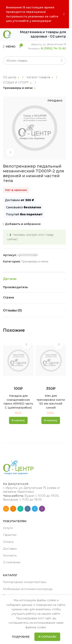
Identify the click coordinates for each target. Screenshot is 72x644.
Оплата (8, 542)
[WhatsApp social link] (20, 509)
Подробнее (21, 637)
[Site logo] (7, 34)
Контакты (10, 555)
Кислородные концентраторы (25, 582)
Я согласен (47, 637)
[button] (18, 420)
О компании (12, 562)
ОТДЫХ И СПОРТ (16, 82)
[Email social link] (6, 509)
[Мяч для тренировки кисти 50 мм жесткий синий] (51, 361)
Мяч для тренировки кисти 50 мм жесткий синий (51, 402)
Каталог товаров (39, 77)
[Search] (34, 61)
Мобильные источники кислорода (28, 589)
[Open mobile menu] (9, 47)
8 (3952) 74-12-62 (53, 48)
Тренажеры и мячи (18, 88)
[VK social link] (28, 509)
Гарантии (10, 535)
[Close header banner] (64, 14)
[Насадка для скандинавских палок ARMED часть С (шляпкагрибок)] (18, 361)
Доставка (10, 549)
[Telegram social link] (35, 509)
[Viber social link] (42, 509)
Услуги (8, 528)
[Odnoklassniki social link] (13, 509)
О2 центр (10, 77)
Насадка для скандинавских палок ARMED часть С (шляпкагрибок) (18, 402)
